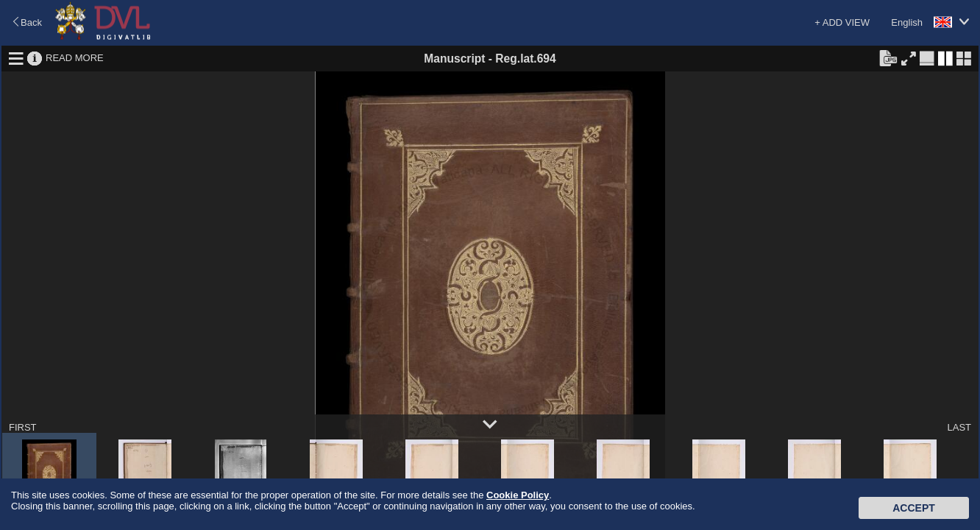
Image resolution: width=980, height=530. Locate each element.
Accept (914, 508)
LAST (959, 427)
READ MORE (75, 58)
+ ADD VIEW (842, 22)
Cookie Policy (518, 495)
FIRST (23, 427)
